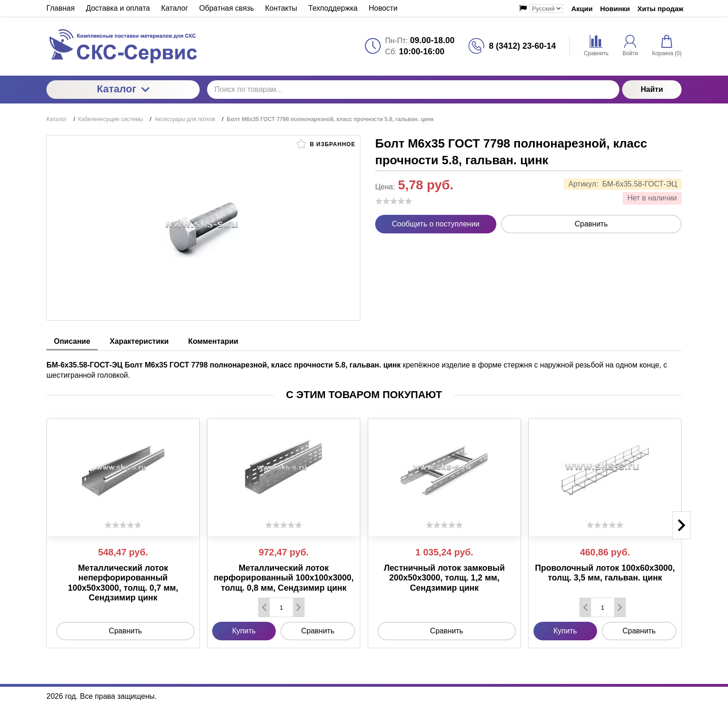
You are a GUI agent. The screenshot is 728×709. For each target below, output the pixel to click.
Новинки (615, 9)
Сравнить (591, 224)
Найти (652, 89)
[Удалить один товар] (264, 607)
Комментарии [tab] (213, 341)
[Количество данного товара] (281, 608)
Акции (582, 9)
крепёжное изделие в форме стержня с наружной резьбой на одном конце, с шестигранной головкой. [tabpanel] (357, 370)
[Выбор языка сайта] (546, 9)
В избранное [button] (326, 144)
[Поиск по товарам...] (413, 90)
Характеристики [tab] (139, 341)
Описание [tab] (72, 341)
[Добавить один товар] (299, 607)
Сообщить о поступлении (436, 224)
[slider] (394, 201)
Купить (244, 631)
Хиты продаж (660, 9)
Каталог (123, 89)
